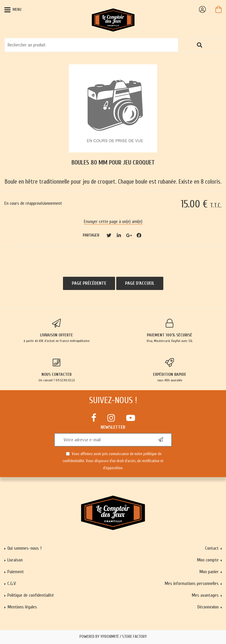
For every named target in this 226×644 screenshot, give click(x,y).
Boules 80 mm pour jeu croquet (113, 163)
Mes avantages (205, 595)
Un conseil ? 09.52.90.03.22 (56, 370)
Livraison (15, 560)
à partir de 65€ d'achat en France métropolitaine (56, 331)
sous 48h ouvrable (169, 370)
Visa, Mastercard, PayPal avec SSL (169, 331)
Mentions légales (22, 607)
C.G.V (12, 583)
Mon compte (208, 560)
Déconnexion (208, 607)
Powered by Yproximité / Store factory (113, 637)
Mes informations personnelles (192, 583)
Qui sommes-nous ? (25, 548)
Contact (212, 548)
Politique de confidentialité (31, 595)
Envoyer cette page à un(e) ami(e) (113, 222)
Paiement (16, 572)
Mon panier (209, 572)
